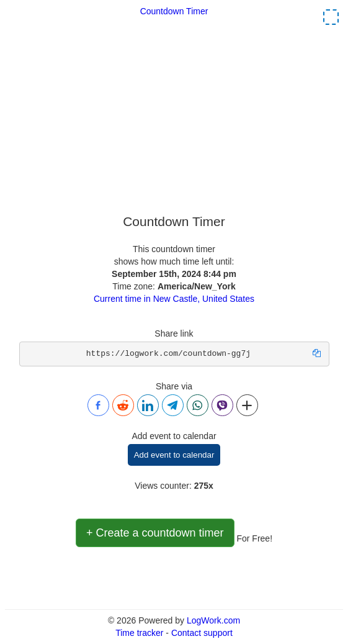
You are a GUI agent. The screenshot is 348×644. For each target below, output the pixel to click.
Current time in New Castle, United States (174, 299)
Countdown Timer (174, 11)
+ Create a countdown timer (155, 533)
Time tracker (139, 633)
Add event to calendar (174, 455)
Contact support (202, 633)
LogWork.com (213, 620)
